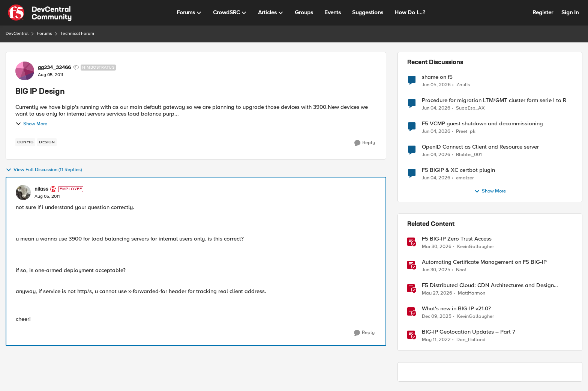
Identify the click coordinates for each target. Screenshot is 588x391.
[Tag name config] (25, 142)
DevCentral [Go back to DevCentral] (17, 34)
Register (543, 12)
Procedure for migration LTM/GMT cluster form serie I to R (494, 100)
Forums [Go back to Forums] (44, 34)
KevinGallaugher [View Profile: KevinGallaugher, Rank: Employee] (475, 247)
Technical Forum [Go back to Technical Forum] (77, 34)
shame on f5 (437, 77)
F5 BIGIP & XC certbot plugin (458, 170)
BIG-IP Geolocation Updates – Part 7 (469, 332)
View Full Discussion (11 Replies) (44, 170)
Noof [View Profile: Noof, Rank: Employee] (461, 270)
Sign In (570, 12)
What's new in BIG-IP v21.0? (456, 309)
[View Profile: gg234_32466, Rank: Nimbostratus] (25, 71)
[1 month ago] (436, 85)
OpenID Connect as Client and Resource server (480, 147)
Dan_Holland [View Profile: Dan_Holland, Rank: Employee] (471, 340)
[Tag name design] (47, 142)
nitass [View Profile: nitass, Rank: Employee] (41, 189)
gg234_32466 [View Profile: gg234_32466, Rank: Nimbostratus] (54, 68)
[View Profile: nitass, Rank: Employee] (23, 192)
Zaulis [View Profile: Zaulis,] (463, 85)
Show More (31, 124)
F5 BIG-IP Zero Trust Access (457, 239)
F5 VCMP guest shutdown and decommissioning (482, 124)
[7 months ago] (437, 317)
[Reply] (365, 143)
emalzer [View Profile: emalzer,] (465, 178)
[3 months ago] (437, 247)
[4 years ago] (436, 340)
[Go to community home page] (40, 13)
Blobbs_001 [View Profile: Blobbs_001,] (469, 155)
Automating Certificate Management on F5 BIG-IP (484, 262)
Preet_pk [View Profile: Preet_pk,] (466, 132)
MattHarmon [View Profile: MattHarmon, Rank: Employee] (472, 293)
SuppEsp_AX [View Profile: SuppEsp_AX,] (470, 108)
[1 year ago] (436, 270)
